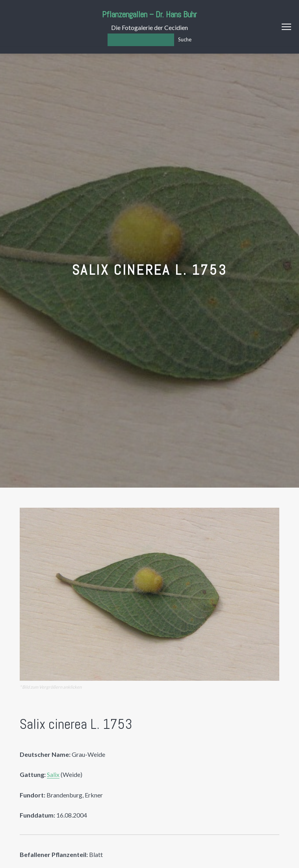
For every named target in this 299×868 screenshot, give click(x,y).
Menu (286, 27)
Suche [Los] (185, 39)
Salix (53, 774)
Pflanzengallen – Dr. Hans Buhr (149, 14)
